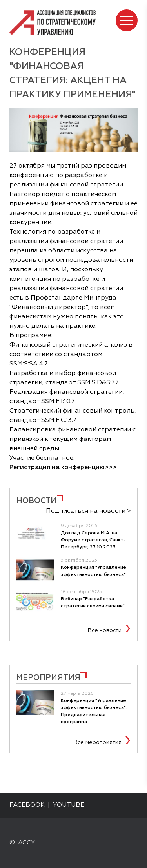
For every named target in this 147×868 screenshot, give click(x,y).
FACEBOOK (27, 805)
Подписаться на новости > (88, 511)
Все (106, 630)
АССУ (26, 843)
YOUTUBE (69, 805)
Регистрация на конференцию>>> (63, 468)
